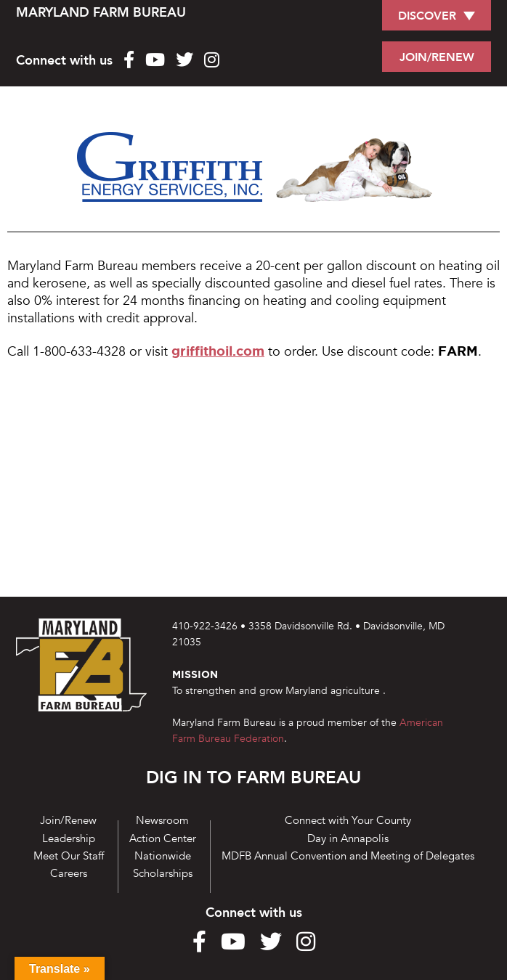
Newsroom (162, 820)
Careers (69, 873)
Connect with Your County (348, 820)
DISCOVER (427, 16)
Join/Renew (68, 820)
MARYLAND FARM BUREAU (101, 13)
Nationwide (163, 856)
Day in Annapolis (348, 838)
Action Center (163, 838)
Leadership (69, 838)
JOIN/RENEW (437, 57)
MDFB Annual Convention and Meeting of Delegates (348, 856)
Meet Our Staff (69, 856)
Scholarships (163, 873)
